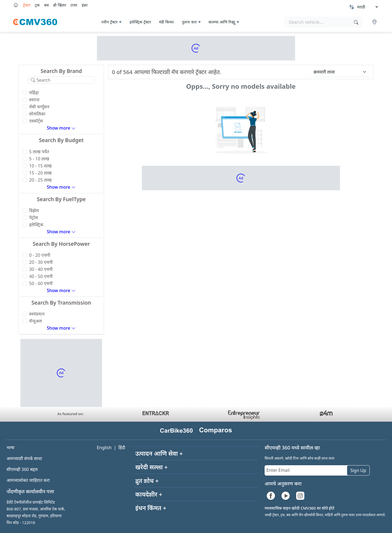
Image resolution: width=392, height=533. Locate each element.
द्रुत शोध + (147, 480)
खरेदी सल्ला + (151, 467)
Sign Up (358, 470)
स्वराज (34, 100)
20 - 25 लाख (40, 180)
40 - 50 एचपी (41, 276)
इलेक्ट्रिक (36, 225)
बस (46, 5)
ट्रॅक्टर (27, 5)
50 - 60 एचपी (41, 283)
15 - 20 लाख (40, 173)
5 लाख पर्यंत (39, 152)
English (104, 448)
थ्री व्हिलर (60, 5)
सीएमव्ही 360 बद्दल (22, 469)
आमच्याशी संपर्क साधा (24, 458)
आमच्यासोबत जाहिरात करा (28, 480)
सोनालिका (37, 114)
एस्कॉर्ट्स (36, 121)
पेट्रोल (33, 218)
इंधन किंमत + (151, 508)
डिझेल (34, 210)
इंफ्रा (85, 5)
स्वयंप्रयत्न (37, 314)
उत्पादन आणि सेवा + (159, 453)
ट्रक (37, 5)
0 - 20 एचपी (40, 255)
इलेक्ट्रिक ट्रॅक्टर (140, 22)
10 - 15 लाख (40, 166)
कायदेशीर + (149, 494)
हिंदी (122, 448)
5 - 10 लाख (39, 159)
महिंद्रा (34, 93)
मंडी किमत (166, 22)
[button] (375, 22)
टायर (74, 5)
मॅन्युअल (36, 321)
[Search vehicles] (323, 22)
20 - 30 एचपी (41, 262)
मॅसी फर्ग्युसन (39, 107)
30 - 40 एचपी (41, 269)
